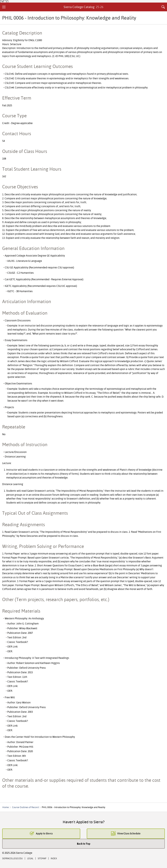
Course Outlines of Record (25, 807)
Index (54, 858)
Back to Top (84, 844)
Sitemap (42, 858)
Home (6, 807)
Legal (30, 858)
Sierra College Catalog (84, 7)
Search (163, 7)
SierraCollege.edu (12, 858)
